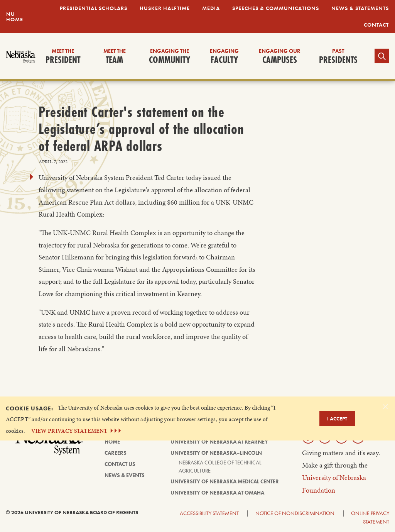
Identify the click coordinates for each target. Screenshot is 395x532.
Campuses (280, 57)
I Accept (337, 418)
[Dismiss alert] (385, 407)
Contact (376, 25)
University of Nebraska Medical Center (225, 481)
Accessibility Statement (209, 513)
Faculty (224, 57)
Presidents (338, 57)
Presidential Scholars (94, 8)
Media (211, 8)
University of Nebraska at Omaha (217, 493)
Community (170, 57)
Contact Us (120, 464)
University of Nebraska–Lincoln (216, 453)
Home (112, 442)
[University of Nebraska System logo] (49, 445)
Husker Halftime (165, 8)
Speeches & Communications (276, 8)
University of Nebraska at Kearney (219, 442)
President (63, 57)
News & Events (125, 475)
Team (115, 57)
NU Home (15, 17)
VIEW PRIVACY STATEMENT (77, 431)
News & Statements (360, 8)
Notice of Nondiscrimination (295, 513)
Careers (116, 453)
